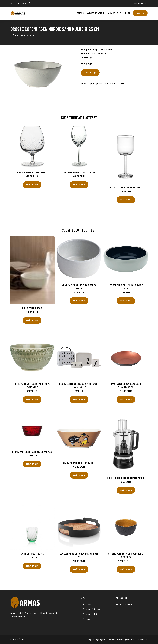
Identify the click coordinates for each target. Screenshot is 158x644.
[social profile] (30, 3)
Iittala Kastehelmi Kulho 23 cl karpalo (32, 452)
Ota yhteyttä (99, 639)
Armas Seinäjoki (96, 13)
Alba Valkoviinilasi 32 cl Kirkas (79, 172)
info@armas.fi (140, 3)
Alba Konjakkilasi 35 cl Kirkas (32, 172)
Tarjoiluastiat (20, 35)
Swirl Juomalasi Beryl (32, 554)
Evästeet (111, 639)
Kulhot (32, 35)
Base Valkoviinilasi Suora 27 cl (126, 187)
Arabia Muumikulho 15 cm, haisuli (79, 463)
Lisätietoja (90, 73)
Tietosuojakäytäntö (126, 639)
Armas (80, 13)
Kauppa (140, 13)
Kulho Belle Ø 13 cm (32, 308)
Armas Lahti (115, 13)
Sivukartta (142, 639)
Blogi (128, 13)
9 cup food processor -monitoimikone (126, 478)
